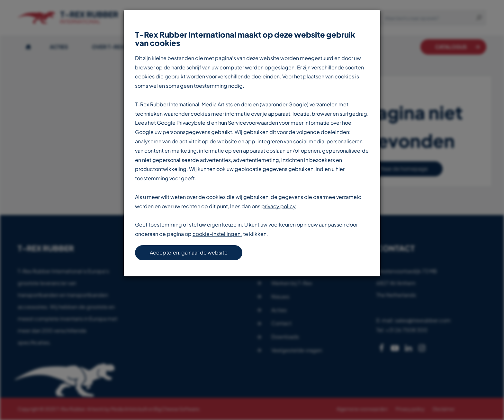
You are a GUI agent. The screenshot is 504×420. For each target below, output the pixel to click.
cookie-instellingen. (217, 234)
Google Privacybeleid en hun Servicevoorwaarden (217, 123)
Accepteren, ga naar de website (189, 252)
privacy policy (279, 206)
